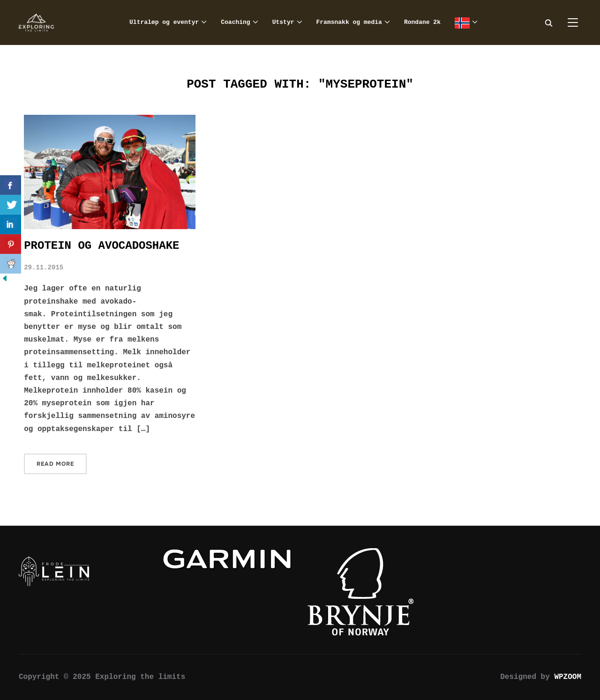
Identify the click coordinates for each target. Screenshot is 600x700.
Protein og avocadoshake (101, 246)
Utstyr (283, 22)
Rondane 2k (422, 22)
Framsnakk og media (349, 22)
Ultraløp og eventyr (164, 22)
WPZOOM (568, 677)
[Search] (548, 22)
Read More (55, 464)
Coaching (235, 22)
